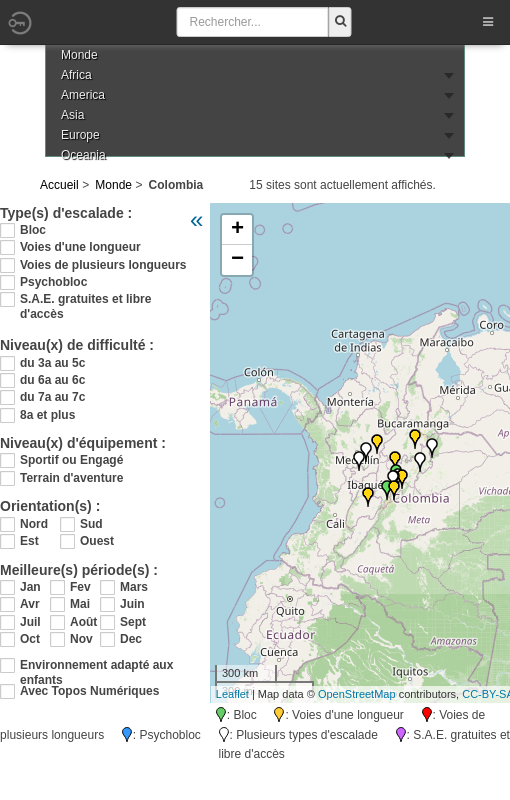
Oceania (83, 155)
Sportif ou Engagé (71, 460)
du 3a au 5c (52, 363)
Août (83, 622)
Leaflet (232, 694)
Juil (30, 622)
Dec (131, 639)
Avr (30, 604)
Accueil (59, 185)
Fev (80, 587)
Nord (34, 524)
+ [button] (237, 230)
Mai (80, 604)
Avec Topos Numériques (89, 691)
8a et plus (47, 415)
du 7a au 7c (52, 397)
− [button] (237, 260)
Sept (133, 622)
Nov (81, 639)
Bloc (33, 230)
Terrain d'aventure (71, 478)
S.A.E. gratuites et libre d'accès (85, 299)
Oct (30, 639)
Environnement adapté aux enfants (96, 665)
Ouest (97, 541)
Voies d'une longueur (80, 247)
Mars (134, 587)
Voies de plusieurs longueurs (103, 265)
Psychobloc (53, 282)
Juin (132, 604)
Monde (113, 185)
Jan (30, 587)
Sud (91, 524)
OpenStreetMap (357, 694)
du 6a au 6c (52, 380)
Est (29, 541)
